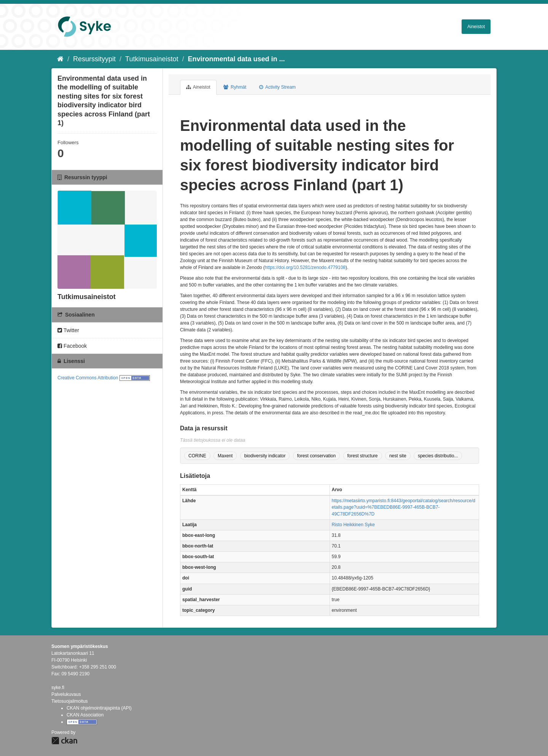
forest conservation (316, 456)
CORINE (197, 456)
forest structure (363, 456)
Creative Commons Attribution (88, 378)
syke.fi (58, 688)
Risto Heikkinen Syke (353, 525)
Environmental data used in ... (237, 59)
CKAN (64, 741)
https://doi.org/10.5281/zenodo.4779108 (305, 267)
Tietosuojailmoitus (70, 701)
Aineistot (476, 27)
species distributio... (438, 456)
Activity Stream (277, 87)
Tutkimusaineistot (152, 59)
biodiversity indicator (265, 456)
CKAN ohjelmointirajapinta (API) (99, 708)
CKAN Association (85, 715)
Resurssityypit (94, 59)
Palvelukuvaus (66, 694)
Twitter (68, 330)
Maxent (225, 456)
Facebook (72, 346)
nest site (398, 456)
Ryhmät (235, 87)
